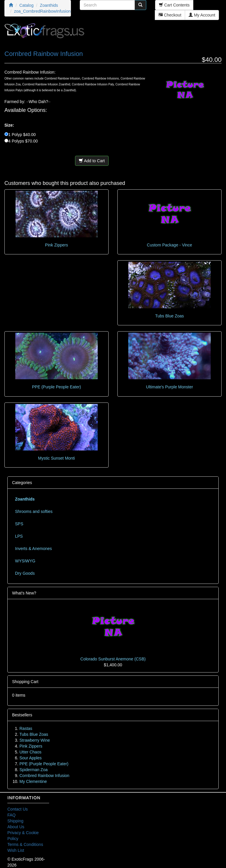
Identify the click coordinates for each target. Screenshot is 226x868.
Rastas (26, 728)
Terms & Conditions (25, 844)
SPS (19, 524)
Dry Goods (25, 573)
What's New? (24, 593)
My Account (202, 15)
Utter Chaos (30, 752)
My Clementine (33, 781)
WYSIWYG (25, 561)
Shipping (15, 821)
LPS (19, 536)
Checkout (170, 15)
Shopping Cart (25, 682)
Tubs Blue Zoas (169, 316)
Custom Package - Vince (169, 245)
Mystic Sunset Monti (56, 458)
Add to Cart (92, 161)
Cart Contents (174, 5)
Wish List (16, 850)
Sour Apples (31, 758)
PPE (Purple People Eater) (57, 387)
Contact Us (18, 809)
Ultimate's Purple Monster (169, 387)
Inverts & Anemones (33, 549)
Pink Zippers (56, 245)
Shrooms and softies (34, 511)
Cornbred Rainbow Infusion (44, 776)
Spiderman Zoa (34, 770)
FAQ (11, 815)
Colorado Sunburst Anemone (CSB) (113, 659)
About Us (16, 827)
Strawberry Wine (35, 740)
